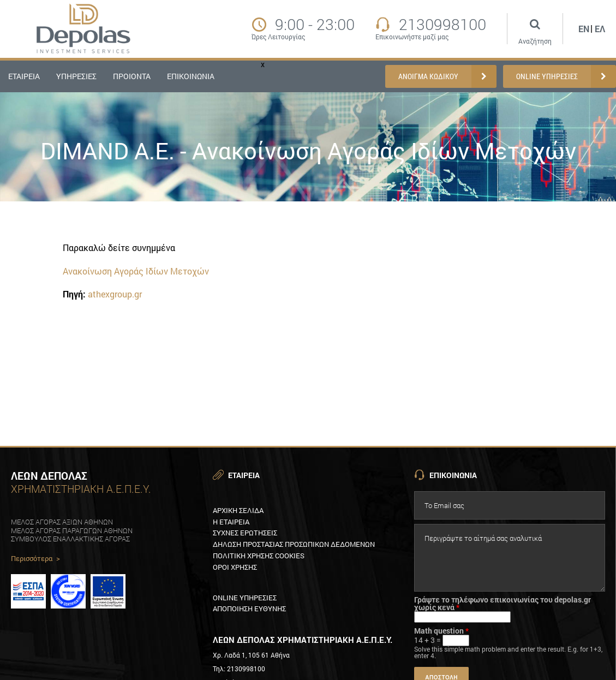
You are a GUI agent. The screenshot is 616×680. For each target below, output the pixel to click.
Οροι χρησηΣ (235, 567)
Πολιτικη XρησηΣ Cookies (259, 556)
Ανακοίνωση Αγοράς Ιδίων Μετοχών (136, 271)
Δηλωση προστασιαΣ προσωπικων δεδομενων (294, 544)
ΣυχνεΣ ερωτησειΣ (245, 533)
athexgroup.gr (115, 294)
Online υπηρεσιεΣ (245, 598)
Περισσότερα (35, 559)
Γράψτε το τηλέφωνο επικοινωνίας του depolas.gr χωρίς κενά (503, 604)
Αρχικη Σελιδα (238, 510)
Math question (441, 631)
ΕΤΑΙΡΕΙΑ (24, 76)
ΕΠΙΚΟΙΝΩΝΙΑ (191, 76)
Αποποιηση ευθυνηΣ (249, 609)
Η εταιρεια (231, 522)
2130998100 (442, 25)
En (584, 29)
